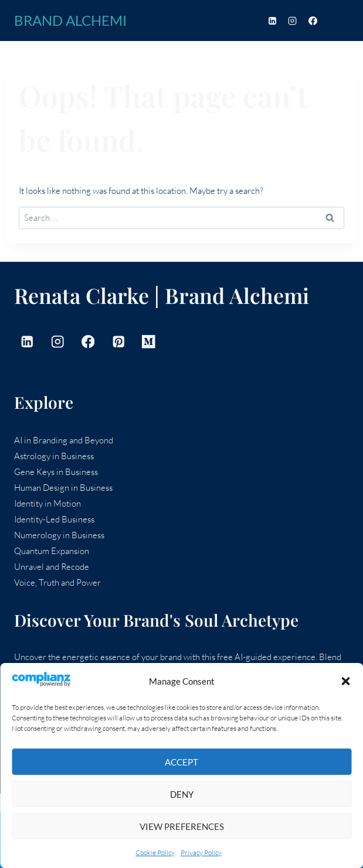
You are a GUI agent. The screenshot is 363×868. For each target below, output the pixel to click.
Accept (181, 762)
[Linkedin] (272, 20)
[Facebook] (313, 20)
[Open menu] (338, 20)
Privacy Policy (201, 852)
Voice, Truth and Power (57, 582)
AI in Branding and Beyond (64, 440)
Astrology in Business (54, 456)
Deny (182, 794)
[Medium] (149, 342)
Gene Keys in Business (56, 472)
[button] (345, 681)
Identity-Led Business (54, 519)
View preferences (182, 826)
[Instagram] (293, 20)
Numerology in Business (59, 535)
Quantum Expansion (52, 551)
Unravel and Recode (52, 567)
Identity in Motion (48, 503)
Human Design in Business (63, 488)
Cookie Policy (155, 852)
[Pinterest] (118, 342)
